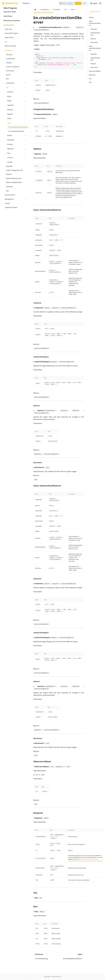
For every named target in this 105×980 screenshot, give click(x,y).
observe (93, 39)
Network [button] (10, 114)
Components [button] (10, 83)
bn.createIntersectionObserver (18, 127)
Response (92, 75)
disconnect (94, 42)
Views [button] (9, 123)
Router (8, 75)
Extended (9, 166)
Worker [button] (10, 135)
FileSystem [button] (11, 140)
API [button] (7, 87)
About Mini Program (12, 33)
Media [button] (9, 101)
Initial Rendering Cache (14, 178)
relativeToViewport (95, 34)
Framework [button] (9, 50)
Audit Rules (8, 16)
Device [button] (9, 118)
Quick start (8, 29)
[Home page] (35, 10)
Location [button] (10, 158)
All (84, 3)
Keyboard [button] (10, 149)
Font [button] (9, 153)
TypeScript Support (11, 207)
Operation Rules (10, 12)
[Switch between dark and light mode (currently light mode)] (100, 3)
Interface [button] (10, 92)
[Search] (66, 3)
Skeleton (9, 174)
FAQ (7, 191)
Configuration (11, 59)
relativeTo (94, 29)
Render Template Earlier (14, 182)
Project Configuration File (14, 170)
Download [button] (9, 187)
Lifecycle (9, 63)
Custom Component (13, 67)
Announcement (10, 195)
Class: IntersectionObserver (95, 23)
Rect (90, 82)
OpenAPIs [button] (10, 105)
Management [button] (9, 199)
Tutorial (7, 203)
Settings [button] (10, 110)
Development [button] (9, 25)
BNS (7, 79)
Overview (9, 55)
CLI (6, 42)
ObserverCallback (95, 71)
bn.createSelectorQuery (16, 131)
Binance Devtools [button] (10, 46)
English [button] (94, 3)
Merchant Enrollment (12, 21)
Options (92, 17)
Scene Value (10, 71)
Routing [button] (10, 144)
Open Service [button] (9, 37)
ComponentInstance (95, 13)
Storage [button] (10, 162)
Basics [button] (9, 96)
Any (90, 79)
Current (78, 3)
